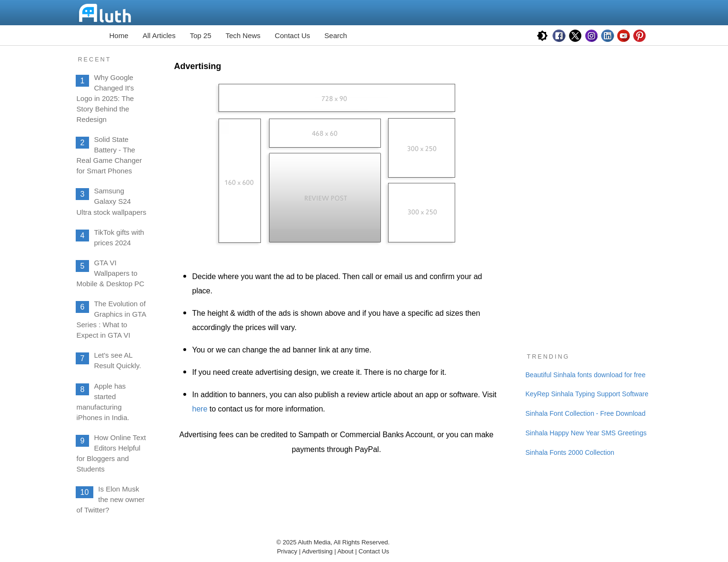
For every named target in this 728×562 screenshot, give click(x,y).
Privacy (287, 551)
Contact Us (292, 35)
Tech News (243, 35)
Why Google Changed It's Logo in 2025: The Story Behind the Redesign (105, 98)
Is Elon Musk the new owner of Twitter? (111, 499)
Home (119, 35)
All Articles (159, 35)
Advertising (317, 551)
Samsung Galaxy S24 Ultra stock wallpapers (112, 201)
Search (336, 35)
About (346, 551)
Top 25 (201, 35)
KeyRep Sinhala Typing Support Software (587, 394)
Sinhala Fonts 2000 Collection (570, 452)
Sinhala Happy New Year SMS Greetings (586, 433)
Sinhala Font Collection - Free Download (586, 413)
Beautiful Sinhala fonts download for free (586, 375)
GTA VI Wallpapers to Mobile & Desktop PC (111, 273)
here (200, 409)
